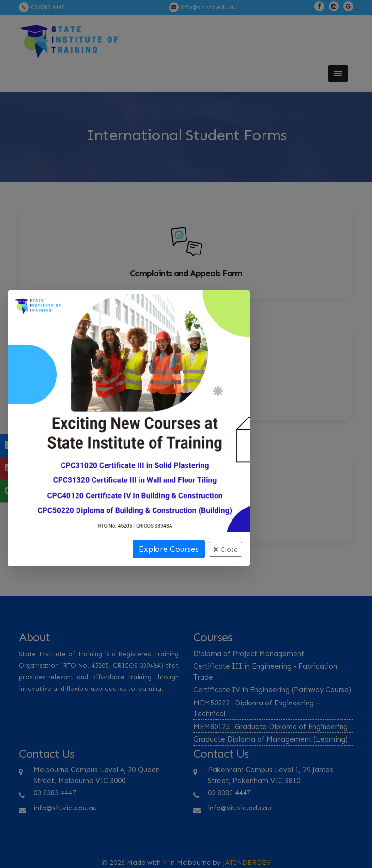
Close (225, 549)
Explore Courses (169, 549)
